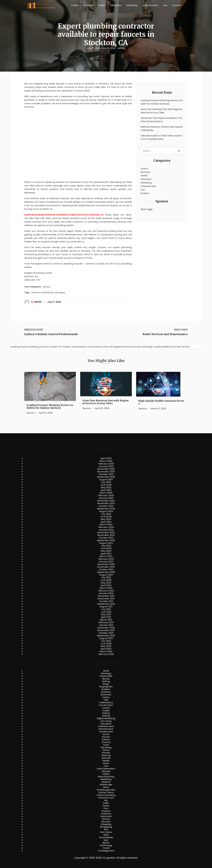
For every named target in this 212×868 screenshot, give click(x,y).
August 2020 (106, 638)
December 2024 (106, 501)
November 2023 (106, 535)
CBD (106, 700)
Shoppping (106, 827)
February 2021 (106, 622)
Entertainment (150, 5)
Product (177, 5)
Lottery (106, 774)
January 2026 (106, 466)
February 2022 (106, 591)
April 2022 (106, 585)
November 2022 (106, 567)
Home (106, 763)
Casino (75, 5)
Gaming (106, 755)
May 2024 (106, 519)
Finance (106, 742)
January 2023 (106, 562)
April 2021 (106, 617)
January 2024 (106, 530)
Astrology (106, 673)
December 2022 (106, 564)
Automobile (106, 676)
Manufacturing (106, 777)
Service (46, 287)
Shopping (106, 824)
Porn (106, 808)
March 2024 (106, 525)
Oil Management (106, 790)
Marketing (132, 5)
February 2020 (106, 654)
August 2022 (106, 575)
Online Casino (106, 792)
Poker (106, 803)
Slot (106, 829)
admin (122, 48)
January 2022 (106, 593)
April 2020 (106, 649)
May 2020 (106, 646)
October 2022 (106, 570)
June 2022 (106, 580)
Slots (106, 835)
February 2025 (106, 495)
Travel (106, 848)
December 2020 (106, 628)
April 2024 (106, 522)
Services (106, 822)
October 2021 (106, 601)
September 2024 (106, 509)
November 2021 (106, 599)
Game (106, 750)
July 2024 (106, 514)
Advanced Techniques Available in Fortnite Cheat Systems (162, 120)
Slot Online (106, 832)
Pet (106, 800)
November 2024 (106, 503)
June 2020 (106, 644)
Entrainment (106, 732)
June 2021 (106, 612)
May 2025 (106, 487)
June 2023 (106, 548)
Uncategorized (106, 851)
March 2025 (106, 493)
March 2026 (106, 461)
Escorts (106, 737)
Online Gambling (106, 795)
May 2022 (106, 583)
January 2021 (106, 625)
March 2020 (106, 652)
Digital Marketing (106, 718)
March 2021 (106, 620)
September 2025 (106, 477)
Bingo (106, 684)
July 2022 (106, 577)
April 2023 (106, 554)
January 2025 (106, 498)
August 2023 (106, 543)
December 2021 (106, 596)
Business (88, 5)
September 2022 (106, 572)
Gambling (106, 747)
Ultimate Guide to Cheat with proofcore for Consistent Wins (162, 137)
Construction (106, 705)
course (106, 708)
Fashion (106, 740)
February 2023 (106, 559)
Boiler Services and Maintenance (165, 334)
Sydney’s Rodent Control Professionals (51, 334)
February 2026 (106, 464)
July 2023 (106, 546)
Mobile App (106, 785)
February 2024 (106, 527)
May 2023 (106, 551)
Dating (106, 713)
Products (106, 814)
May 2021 (106, 614)
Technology (106, 845)
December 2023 (106, 532)
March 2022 (106, 588)
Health (102, 5)
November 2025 (106, 472)
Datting (106, 716)
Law (165, 5)
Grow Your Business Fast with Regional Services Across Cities (162, 111)
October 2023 (106, 538)
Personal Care (106, 798)
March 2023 (106, 556)
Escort (106, 734)
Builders (106, 689)
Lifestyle (106, 771)
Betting (106, 681)
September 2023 (106, 540)
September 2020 (106, 636)
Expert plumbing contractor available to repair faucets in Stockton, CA (64, 215)
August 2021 (106, 607)
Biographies (106, 687)
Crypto (106, 710)
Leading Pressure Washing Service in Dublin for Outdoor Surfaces (162, 102)
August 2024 (106, 511)
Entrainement (106, 729)
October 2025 (106, 474)
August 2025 (106, 480)
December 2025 (106, 469)
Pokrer (106, 806)
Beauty (106, 679)
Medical (106, 782)
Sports (106, 843)
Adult (106, 671)
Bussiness (106, 695)
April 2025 (106, 490)
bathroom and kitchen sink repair (48, 293)
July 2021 (106, 609)
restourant (106, 816)
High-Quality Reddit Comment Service (161, 402)
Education (116, 5)
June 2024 (106, 517)
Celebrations (106, 703)
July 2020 (106, 641)
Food (106, 745)
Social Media (106, 837)
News (106, 787)
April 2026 (106, 458)
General (106, 758)
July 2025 (106, 482)
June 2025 (106, 485)
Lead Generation (106, 769)
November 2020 (106, 630)
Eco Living (106, 721)
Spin (106, 840)
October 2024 (106, 506)
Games (106, 753)
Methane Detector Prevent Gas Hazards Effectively (162, 128)
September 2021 (106, 604)
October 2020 (106, 633)
